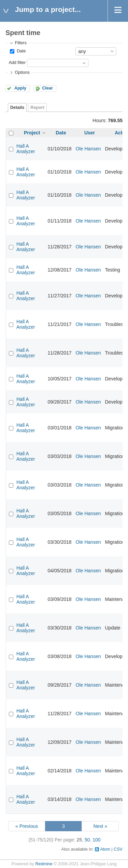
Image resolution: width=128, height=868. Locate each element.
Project (32, 133)
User (90, 133)
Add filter (17, 63)
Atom (105, 849)
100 (96, 840)
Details (17, 108)
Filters (20, 43)
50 (87, 840)
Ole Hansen (88, 149)
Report (37, 108)
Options (22, 72)
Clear (47, 88)
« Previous (27, 826)
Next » (100, 826)
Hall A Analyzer (26, 149)
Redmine (44, 864)
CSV (118, 849)
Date (20, 51)
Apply (20, 88)
